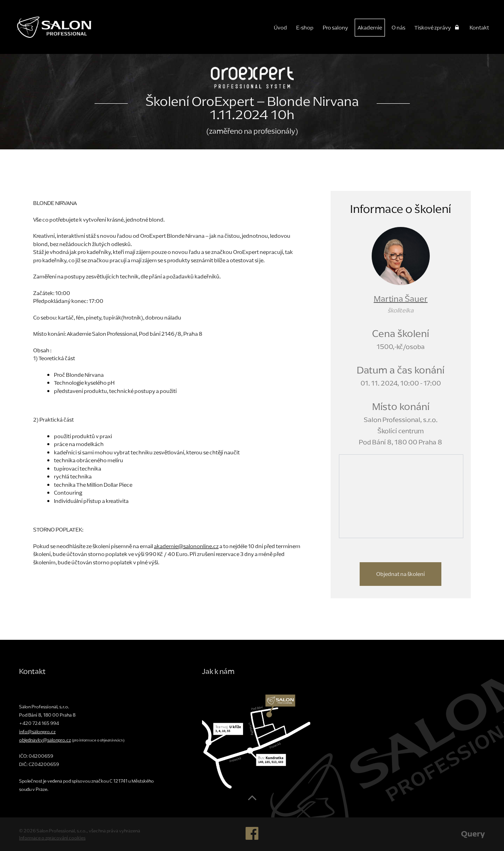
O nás (398, 28)
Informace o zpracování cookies (52, 838)
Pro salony (335, 28)
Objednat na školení (401, 574)
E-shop (305, 28)
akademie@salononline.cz (186, 546)
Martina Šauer (401, 299)
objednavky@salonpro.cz (45, 740)
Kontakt (479, 28)
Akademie (370, 28)
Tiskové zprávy (437, 28)
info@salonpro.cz (37, 732)
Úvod (280, 28)
